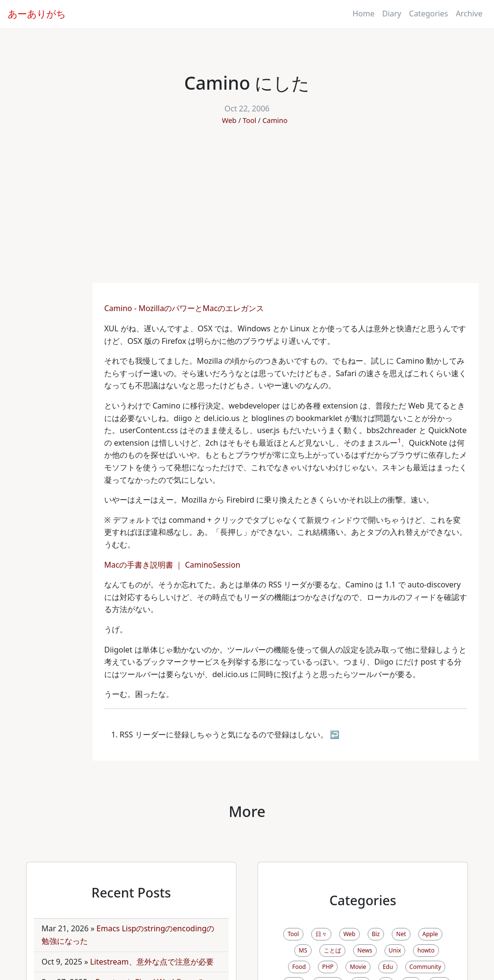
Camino (275, 120)
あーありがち (37, 14)
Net (401, 934)
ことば (332, 950)
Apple (430, 934)
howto (426, 950)
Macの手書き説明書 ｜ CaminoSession (173, 565)
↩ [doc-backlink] (335, 735)
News (365, 950)
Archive (469, 14)
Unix (395, 950)
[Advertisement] (247, 211)
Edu (388, 967)
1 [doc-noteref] (399, 441)
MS (303, 950)
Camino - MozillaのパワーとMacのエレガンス (185, 308)
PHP (328, 967)
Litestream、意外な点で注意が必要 (152, 962)
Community (425, 967)
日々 (321, 934)
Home (364, 14)
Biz (376, 934)
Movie (358, 967)
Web (229, 120)
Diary (392, 14)
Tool (249, 120)
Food (299, 967)
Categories (429, 14)
